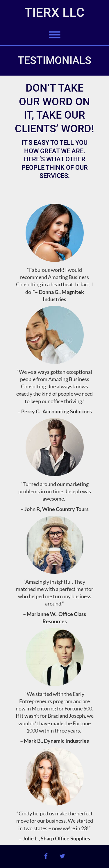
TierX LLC (54, 12)
